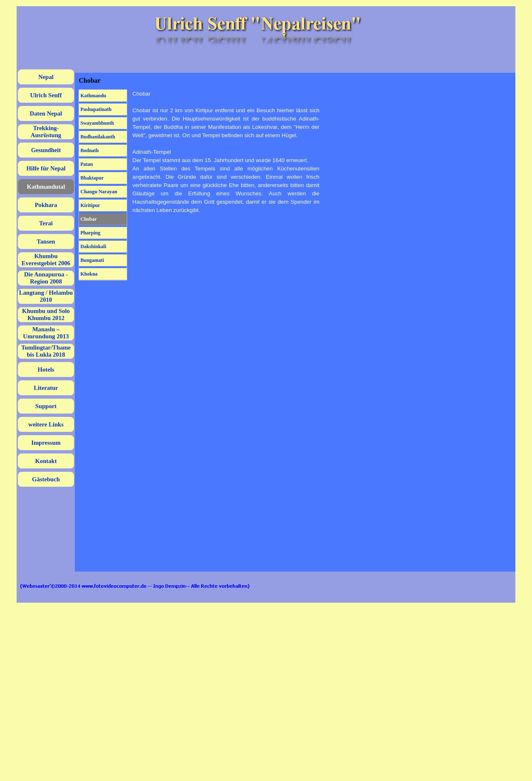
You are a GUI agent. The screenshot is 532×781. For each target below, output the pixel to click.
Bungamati (92, 260)
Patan (87, 164)
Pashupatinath (96, 109)
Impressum (46, 443)
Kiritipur (90, 205)
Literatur (46, 388)
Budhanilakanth (98, 137)
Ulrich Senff (46, 95)
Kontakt (46, 461)
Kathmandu (94, 96)
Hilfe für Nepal (46, 168)
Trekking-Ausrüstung (46, 132)
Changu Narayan (99, 192)
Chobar (89, 219)
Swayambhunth (97, 123)
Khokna (89, 274)
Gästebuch (46, 479)
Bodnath (90, 150)
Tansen (46, 241)
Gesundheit (46, 150)
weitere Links (46, 424)
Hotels (46, 370)
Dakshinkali (94, 246)
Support (46, 406)
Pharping (91, 233)
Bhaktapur (92, 178)
